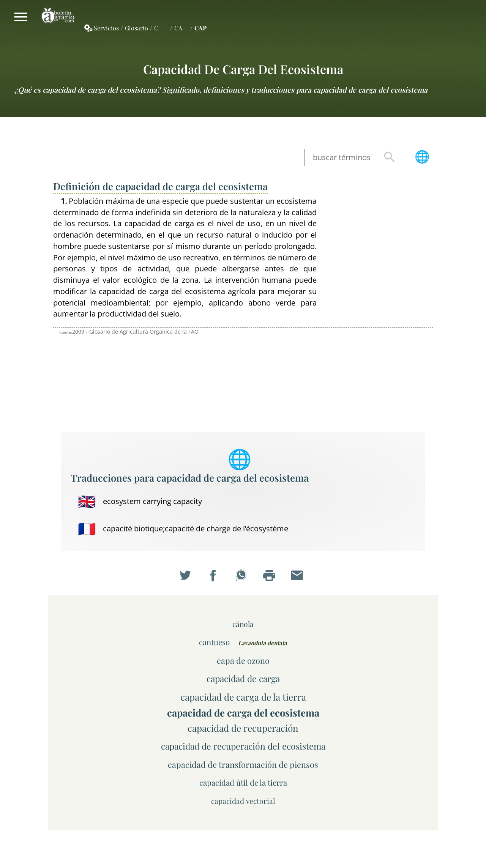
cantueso (214, 642)
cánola (243, 624)
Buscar (390, 157)
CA (178, 28)
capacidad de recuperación (243, 728)
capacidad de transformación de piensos (243, 764)
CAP (200, 28)
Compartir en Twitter (187, 577)
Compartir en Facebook (215, 577)
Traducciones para (190, 477)
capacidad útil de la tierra (243, 782)
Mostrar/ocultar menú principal (21, 17)
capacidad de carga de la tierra (243, 697)
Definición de (160, 186)
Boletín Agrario (58, 17)
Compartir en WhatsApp (243, 577)
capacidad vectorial (243, 801)
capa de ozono (243, 660)
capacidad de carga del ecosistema (243, 69)
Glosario (136, 28)
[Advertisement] (380, 309)
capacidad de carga (243, 678)
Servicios (106, 28)
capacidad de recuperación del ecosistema (243, 746)
